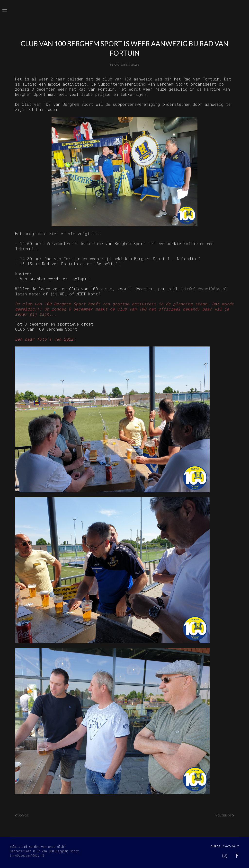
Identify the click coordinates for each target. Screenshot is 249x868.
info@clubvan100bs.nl (204, 289)
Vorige (22, 815)
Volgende (225, 815)
